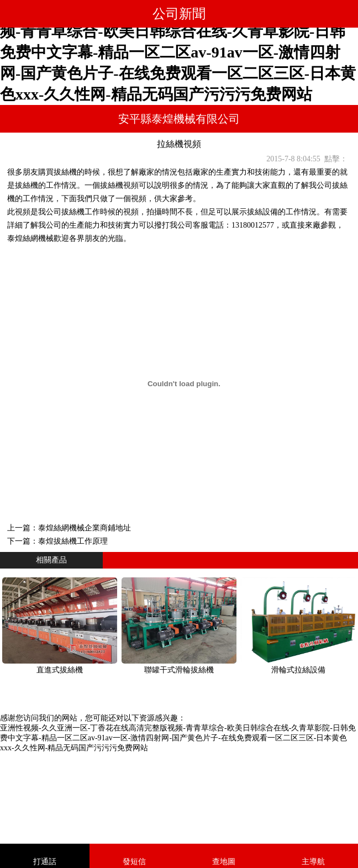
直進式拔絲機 (60, 670)
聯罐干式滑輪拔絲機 (179, 670)
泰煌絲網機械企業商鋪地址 (85, 528)
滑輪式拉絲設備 (298, 670)
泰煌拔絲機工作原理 (73, 541)
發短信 (134, 862)
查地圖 (224, 862)
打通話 (45, 862)
